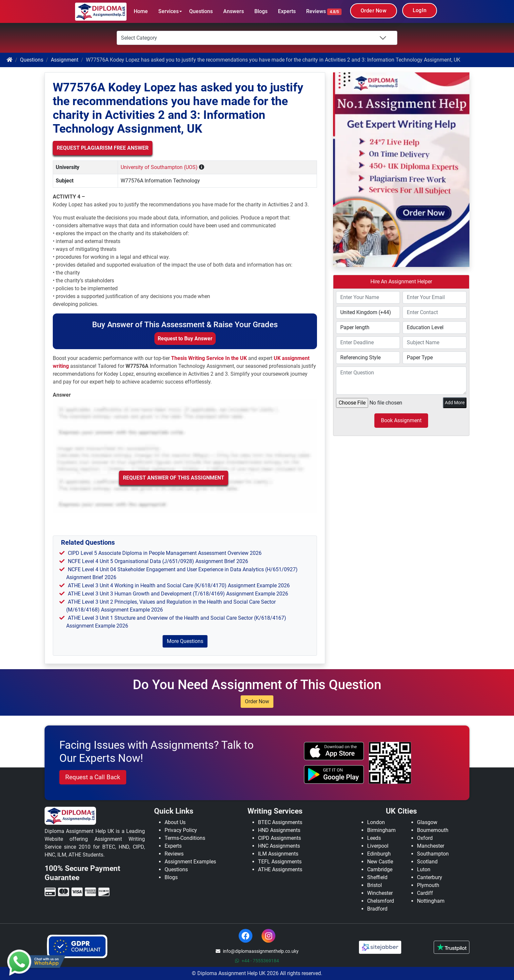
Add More (455, 403)
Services (168, 11)
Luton (424, 869)
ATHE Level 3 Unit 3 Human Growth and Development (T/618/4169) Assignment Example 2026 (178, 594)
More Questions (185, 641)
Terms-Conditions (185, 838)
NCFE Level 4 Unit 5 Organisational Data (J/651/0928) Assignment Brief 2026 (158, 561)
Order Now (374, 11)
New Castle (380, 862)
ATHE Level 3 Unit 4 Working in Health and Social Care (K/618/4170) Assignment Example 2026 (179, 585)
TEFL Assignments (280, 862)
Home (141, 11)
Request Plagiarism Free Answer (103, 148)
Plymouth (428, 885)
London (376, 822)
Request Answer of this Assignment (174, 478)
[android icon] (334, 774)
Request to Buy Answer (185, 339)
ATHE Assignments (280, 869)
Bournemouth (433, 830)
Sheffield (377, 877)
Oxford (425, 838)
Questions (201, 11)
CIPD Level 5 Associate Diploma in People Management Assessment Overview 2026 (165, 553)
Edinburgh (379, 854)
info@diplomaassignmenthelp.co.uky (257, 951)
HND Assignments (279, 830)
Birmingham (381, 830)
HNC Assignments (279, 846)
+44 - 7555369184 (257, 961)
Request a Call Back (93, 777)
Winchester (380, 893)
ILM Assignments (278, 854)
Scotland (427, 862)
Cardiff (425, 893)
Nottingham (431, 901)
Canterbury (430, 877)
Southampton (433, 854)
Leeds (374, 838)
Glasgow (427, 822)
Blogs (261, 11)
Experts (287, 11)
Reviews (324, 12)
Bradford (377, 909)
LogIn (420, 10)
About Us (175, 822)
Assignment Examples (190, 862)
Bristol (375, 885)
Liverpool (378, 846)
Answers (234, 11)
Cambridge (380, 869)
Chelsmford (381, 901)
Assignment (65, 60)
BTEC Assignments (280, 822)
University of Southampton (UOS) (159, 167)
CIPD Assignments (279, 838)
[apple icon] (334, 751)
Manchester (431, 846)
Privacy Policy (181, 830)
